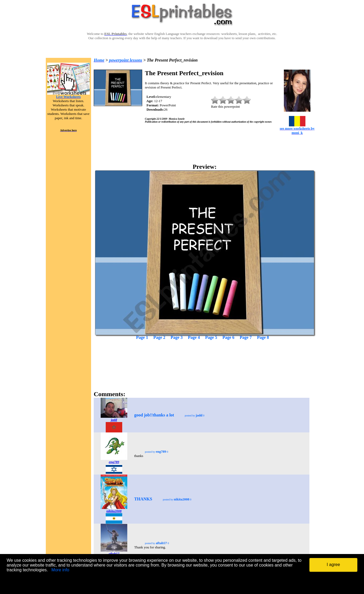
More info (60, 570)
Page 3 (177, 337)
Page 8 (263, 337)
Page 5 (211, 337)
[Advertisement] (205, 356)
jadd (114, 420)
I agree (333, 565)
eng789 (114, 462)
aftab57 (114, 554)
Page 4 (194, 337)
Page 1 (142, 337)
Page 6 (228, 337)
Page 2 (159, 337)
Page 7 (246, 337)
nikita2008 (114, 511)
